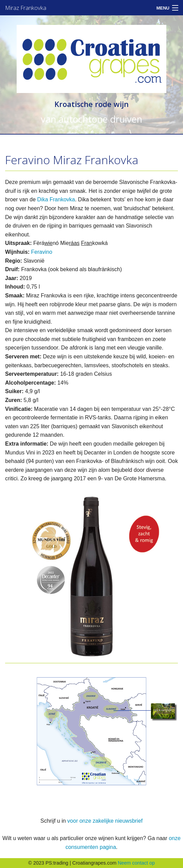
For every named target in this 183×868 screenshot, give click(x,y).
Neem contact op (136, 863)
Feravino (41, 252)
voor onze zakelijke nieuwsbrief (105, 821)
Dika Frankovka (56, 199)
